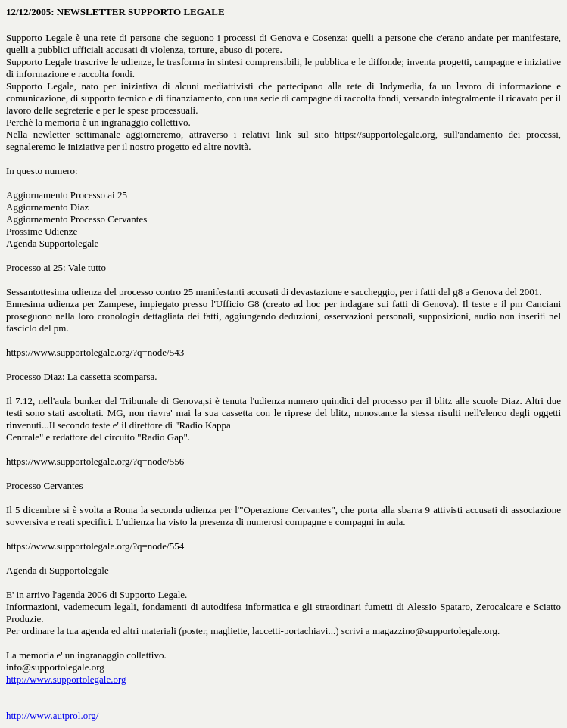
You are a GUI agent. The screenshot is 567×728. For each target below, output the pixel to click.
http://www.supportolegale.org (66, 679)
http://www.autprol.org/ (52, 716)
